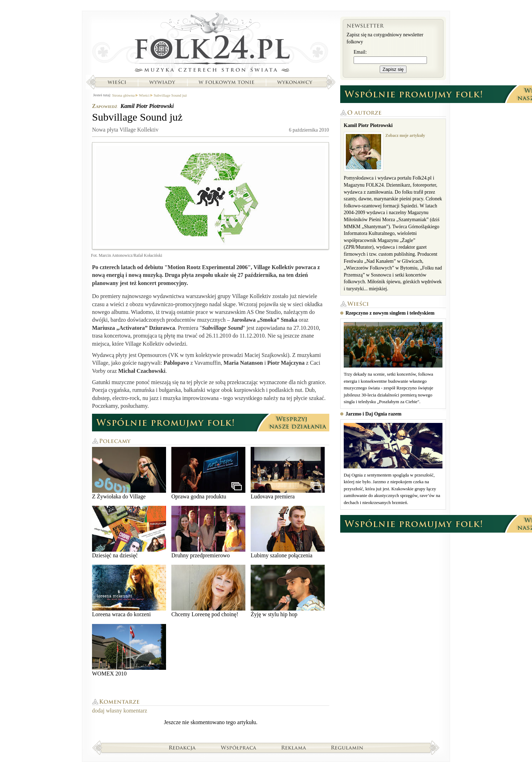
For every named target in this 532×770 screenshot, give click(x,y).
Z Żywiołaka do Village (129, 473)
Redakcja (182, 747)
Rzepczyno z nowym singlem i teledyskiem (390, 313)
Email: (360, 52)
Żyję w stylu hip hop (288, 591)
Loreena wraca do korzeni (129, 591)
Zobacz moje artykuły (405, 135)
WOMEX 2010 (129, 650)
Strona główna (211, 44)
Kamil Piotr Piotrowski (147, 106)
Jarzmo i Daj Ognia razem (374, 414)
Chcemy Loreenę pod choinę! (208, 591)
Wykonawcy (295, 82)
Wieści (117, 82)
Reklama (294, 747)
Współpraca (239, 747)
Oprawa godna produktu (208, 473)
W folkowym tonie (226, 82)
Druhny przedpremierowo (208, 532)
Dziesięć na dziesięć (129, 532)
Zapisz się (393, 69)
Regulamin (347, 747)
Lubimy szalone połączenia (288, 532)
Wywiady (162, 82)
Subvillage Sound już (170, 95)
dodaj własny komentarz (120, 711)
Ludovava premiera (288, 473)
